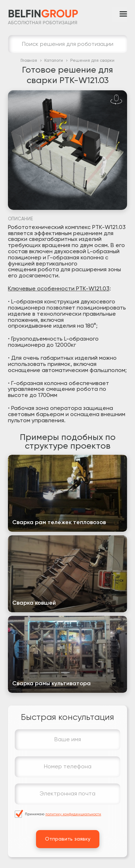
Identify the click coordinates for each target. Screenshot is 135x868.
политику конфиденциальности (73, 814)
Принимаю (63, 814)
